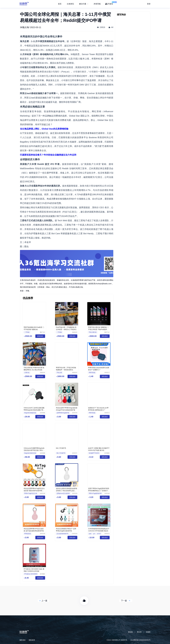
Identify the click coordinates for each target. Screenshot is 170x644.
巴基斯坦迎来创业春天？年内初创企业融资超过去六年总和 (48, 155)
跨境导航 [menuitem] (97, 4)
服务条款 (23, 640)
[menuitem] (84, 4)
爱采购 (130, 632)
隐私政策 (32, 640)
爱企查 (139, 632)
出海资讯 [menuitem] (70, 4)
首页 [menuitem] (60, 4)
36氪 (27, 291)
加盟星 (148, 632)
